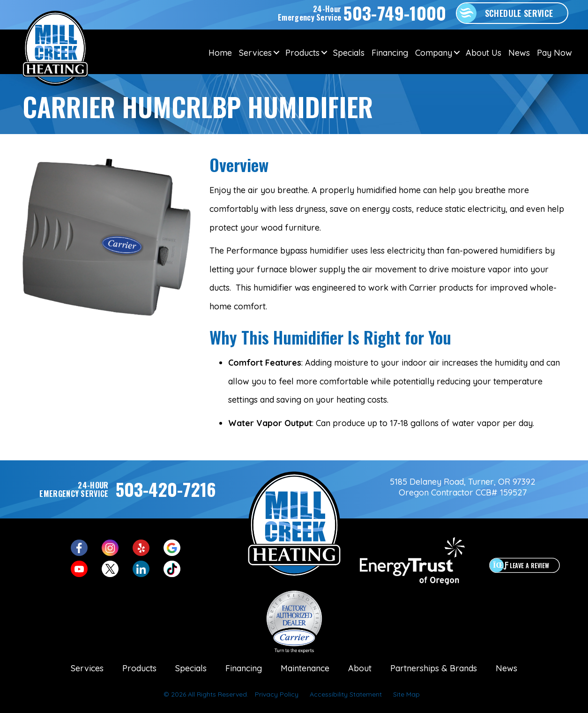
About (360, 668)
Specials (349, 53)
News (519, 53)
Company (434, 53)
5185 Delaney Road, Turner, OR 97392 (463, 482)
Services (255, 53)
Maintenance (305, 668)
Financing (390, 53)
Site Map (406, 694)
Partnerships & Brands (434, 668)
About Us (484, 53)
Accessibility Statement (346, 694)
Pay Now (555, 53)
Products (302, 53)
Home (220, 53)
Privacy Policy (277, 694)
